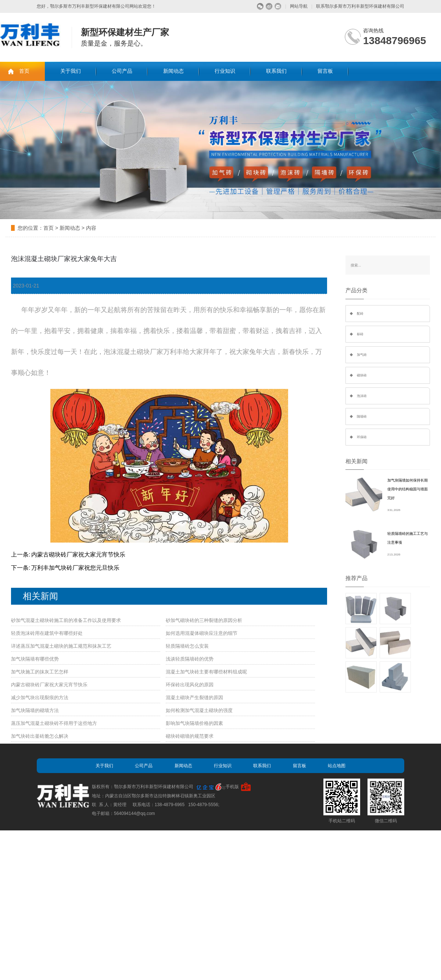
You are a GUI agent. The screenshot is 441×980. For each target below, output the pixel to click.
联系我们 (276, 71)
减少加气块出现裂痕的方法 (40, 698)
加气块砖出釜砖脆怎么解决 (40, 736)
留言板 (325, 71)
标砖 (360, 334)
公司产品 (122, 71)
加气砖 (362, 355)
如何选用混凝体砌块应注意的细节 (202, 633)
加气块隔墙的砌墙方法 (35, 710)
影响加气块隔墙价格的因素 (194, 723)
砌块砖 (362, 375)
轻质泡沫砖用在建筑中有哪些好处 (47, 633)
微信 (260, 6)
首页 (24, 71)
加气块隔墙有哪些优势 (35, 659)
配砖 (360, 314)
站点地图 (337, 766)
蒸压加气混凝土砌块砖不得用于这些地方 (54, 723)
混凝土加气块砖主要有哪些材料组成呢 (206, 672)
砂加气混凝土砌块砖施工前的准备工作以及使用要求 (66, 620)
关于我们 (71, 71)
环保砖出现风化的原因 (190, 685)
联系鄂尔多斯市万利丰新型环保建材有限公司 (360, 6)
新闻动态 (173, 71)
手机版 (232, 787)
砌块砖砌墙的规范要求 (190, 736)
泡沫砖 (362, 396)
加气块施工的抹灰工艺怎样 (40, 672)
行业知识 (225, 71)
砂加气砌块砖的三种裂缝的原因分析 (204, 620)
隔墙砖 (362, 416)
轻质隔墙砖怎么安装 (187, 646)
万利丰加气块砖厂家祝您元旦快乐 (75, 568)
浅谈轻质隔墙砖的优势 (190, 659)
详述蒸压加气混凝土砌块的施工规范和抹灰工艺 (61, 646)
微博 (269, 6)
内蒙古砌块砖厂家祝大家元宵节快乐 (78, 555)
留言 (278, 6)
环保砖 (362, 437)
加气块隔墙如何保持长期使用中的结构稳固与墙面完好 (408, 489)
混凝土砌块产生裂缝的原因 (194, 698)
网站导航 (299, 6)
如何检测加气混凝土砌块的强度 (199, 710)
